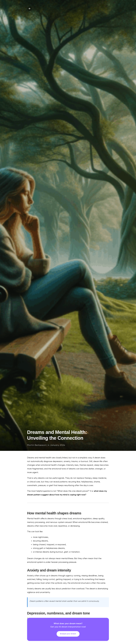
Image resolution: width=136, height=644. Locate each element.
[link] (68, 629)
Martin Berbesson (37, 445)
